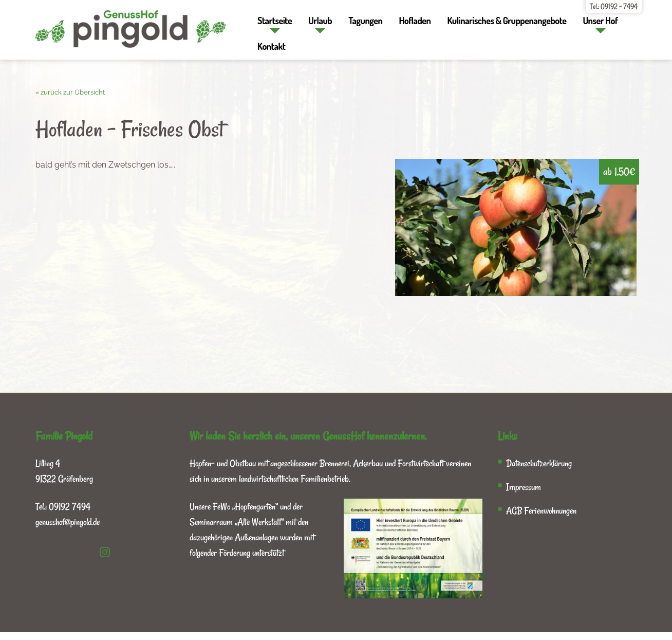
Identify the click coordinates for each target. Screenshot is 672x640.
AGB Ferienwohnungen (541, 510)
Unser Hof (600, 21)
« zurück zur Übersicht (70, 92)
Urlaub (320, 21)
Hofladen (415, 21)
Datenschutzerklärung (539, 463)
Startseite (275, 21)
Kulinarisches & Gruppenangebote (507, 21)
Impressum (524, 487)
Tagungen (365, 21)
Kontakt (272, 46)
